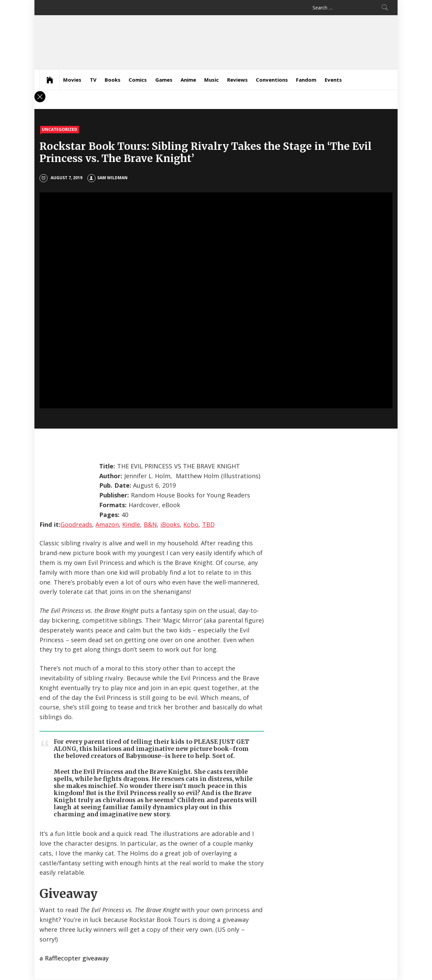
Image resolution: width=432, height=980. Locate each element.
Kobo (191, 524)
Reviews (237, 80)
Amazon (107, 524)
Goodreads (76, 524)
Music (211, 80)
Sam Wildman (107, 178)
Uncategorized (60, 129)
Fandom (306, 80)
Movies (72, 80)
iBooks (170, 524)
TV (93, 80)
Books (113, 80)
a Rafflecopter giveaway (74, 958)
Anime (188, 80)
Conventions (272, 80)
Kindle (131, 524)
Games (164, 80)
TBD (208, 524)
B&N (150, 524)
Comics (138, 80)
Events (333, 80)
